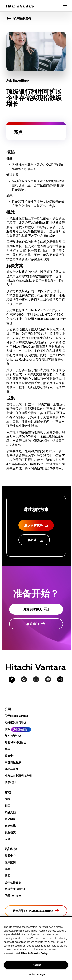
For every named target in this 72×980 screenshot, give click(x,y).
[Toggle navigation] (65, 6)
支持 (7, 799)
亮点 (18, 132)
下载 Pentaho (13, 896)
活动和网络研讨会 (16, 742)
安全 (7, 839)
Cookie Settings (36, 974)
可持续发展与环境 (16, 722)
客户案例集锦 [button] (19, 19)
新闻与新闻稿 (13, 736)
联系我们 (10, 782)
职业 (7, 729)
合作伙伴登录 (13, 882)
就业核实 (10, 832)
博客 (7, 876)
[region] (36, 948)
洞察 (7, 869)
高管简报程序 (13, 762)
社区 (7, 806)
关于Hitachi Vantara (16, 716)
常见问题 (10, 819)
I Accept (36, 965)
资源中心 (10, 856)
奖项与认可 (12, 769)
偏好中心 (10, 756)
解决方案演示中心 (16, 889)
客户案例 (10, 862)
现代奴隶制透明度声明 (18, 776)
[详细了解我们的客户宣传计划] (34, 540)
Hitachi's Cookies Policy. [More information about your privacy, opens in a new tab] (34, 953)
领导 (7, 749)
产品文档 (10, 812)
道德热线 (10, 826)
